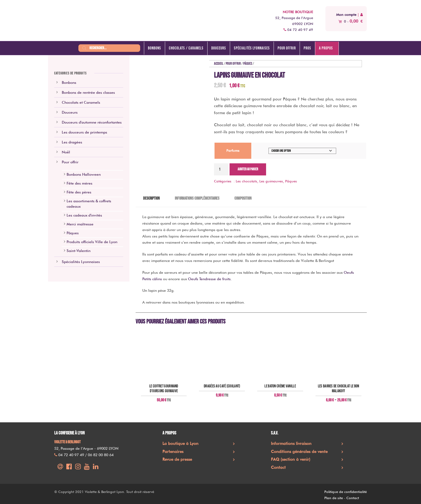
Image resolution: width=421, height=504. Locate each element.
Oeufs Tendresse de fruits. (210, 279)
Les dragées (72, 142)
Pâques (248, 64)
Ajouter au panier (248, 169)
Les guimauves (271, 181)
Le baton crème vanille (280, 386)
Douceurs (219, 48)
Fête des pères (79, 192)
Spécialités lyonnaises (252, 48)
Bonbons (155, 48)
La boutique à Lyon (180, 444)
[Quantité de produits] (221, 169)
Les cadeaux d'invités (84, 215)
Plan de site (334, 498)
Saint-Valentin (79, 251)
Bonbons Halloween (84, 174)
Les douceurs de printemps (84, 132)
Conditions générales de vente (299, 452)
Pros (307, 48)
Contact (278, 467)
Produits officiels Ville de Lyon (92, 242)
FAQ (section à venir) (291, 459)
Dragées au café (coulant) (222, 386)
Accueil (219, 64)
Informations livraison (291, 444)
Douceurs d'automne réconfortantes (92, 122)
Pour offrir (287, 48)
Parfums (233, 150)
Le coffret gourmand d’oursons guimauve (164, 389)
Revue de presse (177, 459)
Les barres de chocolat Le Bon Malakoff (339, 389)
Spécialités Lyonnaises (81, 262)
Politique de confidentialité (346, 492)
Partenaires (173, 452)
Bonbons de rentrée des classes (88, 92)
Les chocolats (246, 181)
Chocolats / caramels (186, 48)
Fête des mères (79, 183)
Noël (66, 152)
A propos (326, 48)
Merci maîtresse (80, 224)
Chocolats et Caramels (81, 102)
